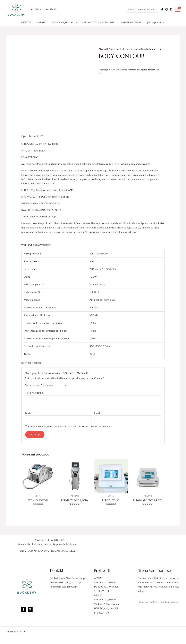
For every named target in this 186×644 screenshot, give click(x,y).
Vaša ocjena (34, 385)
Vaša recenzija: (35, 393)
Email (98, 413)
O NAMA (36, 9)
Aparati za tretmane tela (148, 49)
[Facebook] (162, 9)
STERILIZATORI (102, 591)
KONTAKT (51, 9)
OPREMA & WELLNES (64, 22)
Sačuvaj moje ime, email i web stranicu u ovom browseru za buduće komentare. (70, 426)
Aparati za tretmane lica (121, 49)
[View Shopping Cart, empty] (178, 9)
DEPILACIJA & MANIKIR (106, 587)
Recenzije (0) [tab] (36, 136)
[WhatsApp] (171, 9)
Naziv (29, 413)
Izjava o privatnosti (156, 22)
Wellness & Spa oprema (106, 604)
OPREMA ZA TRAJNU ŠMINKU (98, 22)
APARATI (40, 22)
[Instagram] (167, 9)
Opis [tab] (24, 136)
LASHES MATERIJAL (131, 22)
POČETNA (26, 22)
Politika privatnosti (170, 602)
